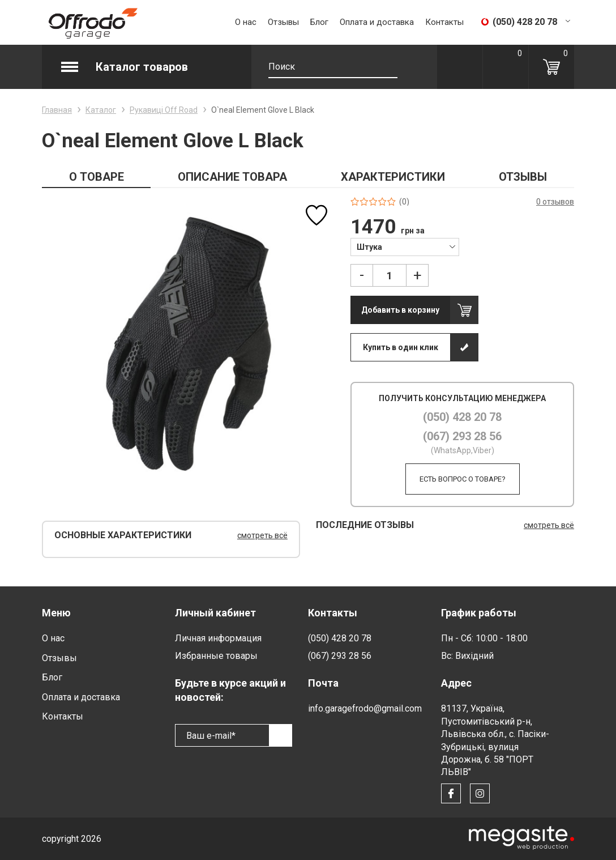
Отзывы (283, 22)
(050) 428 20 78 (462, 417)
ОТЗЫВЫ (523, 177)
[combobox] (405, 246)
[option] (188, 344)
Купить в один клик (401, 347)
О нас (246, 22)
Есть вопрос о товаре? (463, 479)
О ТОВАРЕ (97, 177)
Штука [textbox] (369, 247)
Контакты (444, 22)
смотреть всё (262, 535)
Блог (319, 22)
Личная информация (218, 638)
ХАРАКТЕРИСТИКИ (393, 177)
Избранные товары (216, 656)
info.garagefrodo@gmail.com (365, 708)
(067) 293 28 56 (462, 436)
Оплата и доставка (377, 22)
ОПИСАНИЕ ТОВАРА (232, 177)
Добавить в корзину (400, 310)
